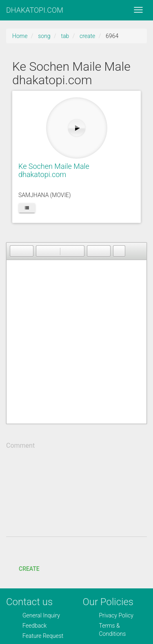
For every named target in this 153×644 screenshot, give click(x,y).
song (44, 36)
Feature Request (43, 636)
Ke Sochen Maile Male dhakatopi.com (54, 170)
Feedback (34, 626)
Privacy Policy (116, 615)
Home (20, 36)
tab (65, 36)
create (87, 36)
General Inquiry (41, 615)
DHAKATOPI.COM (35, 10)
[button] (16, 251)
